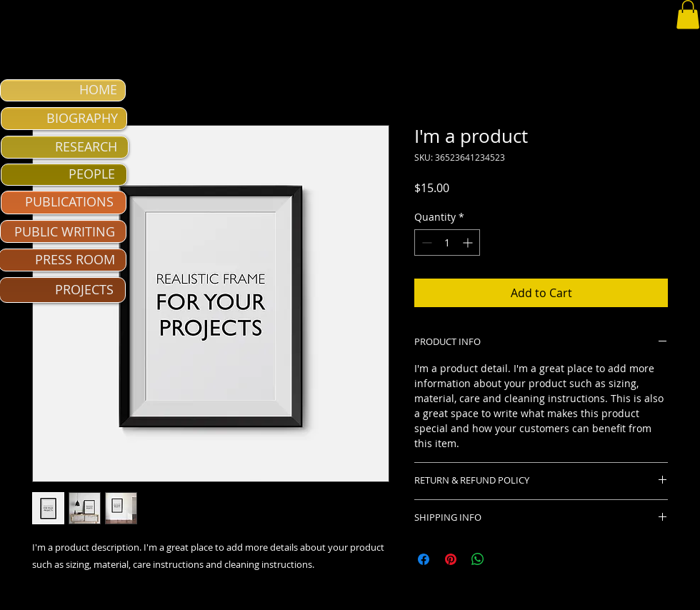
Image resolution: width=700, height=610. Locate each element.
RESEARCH (86, 146)
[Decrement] (425, 242)
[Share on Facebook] (424, 559)
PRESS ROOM (75, 259)
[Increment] (469, 242)
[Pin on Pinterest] (451, 559)
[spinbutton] (447, 242)
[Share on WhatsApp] (478, 559)
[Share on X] (505, 559)
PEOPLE (92, 174)
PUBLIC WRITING (65, 231)
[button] (688, 15)
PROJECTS (84, 289)
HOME (98, 89)
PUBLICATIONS (69, 201)
